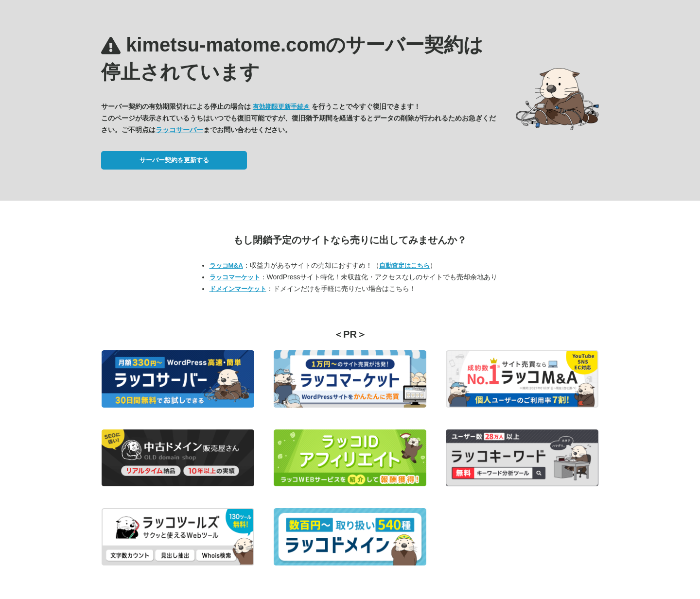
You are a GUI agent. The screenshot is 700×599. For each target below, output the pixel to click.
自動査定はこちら (404, 265)
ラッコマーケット (235, 277)
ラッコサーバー (179, 130)
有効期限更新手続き (281, 107)
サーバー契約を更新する (174, 160)
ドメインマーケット (238, 289)
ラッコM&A (226, 265)
